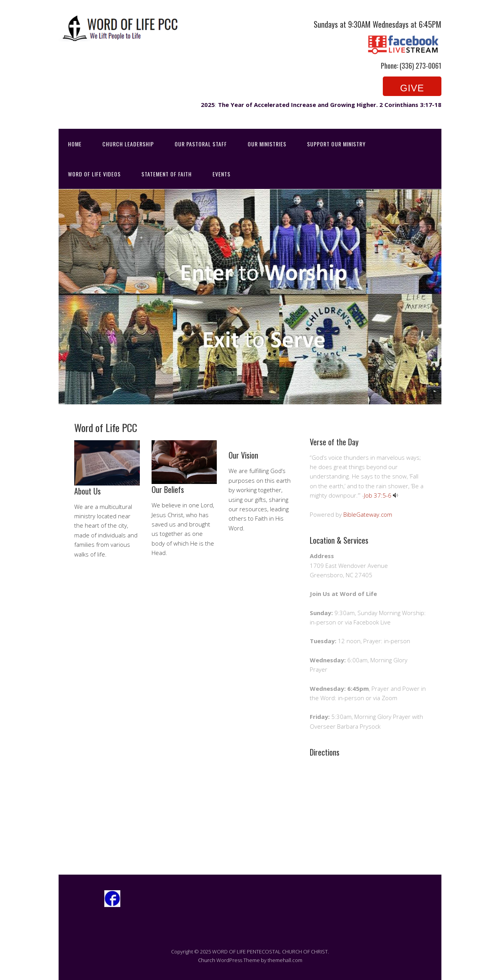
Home (75, 144)
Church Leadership (128, 144)
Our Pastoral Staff (201, 144)
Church (207, 960)
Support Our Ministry (336, 144)
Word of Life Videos (94, 174)
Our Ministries (267, 144)
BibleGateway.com (368, 514)
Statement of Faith (167, 174)
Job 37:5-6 (378, 495)
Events (221, 174)
